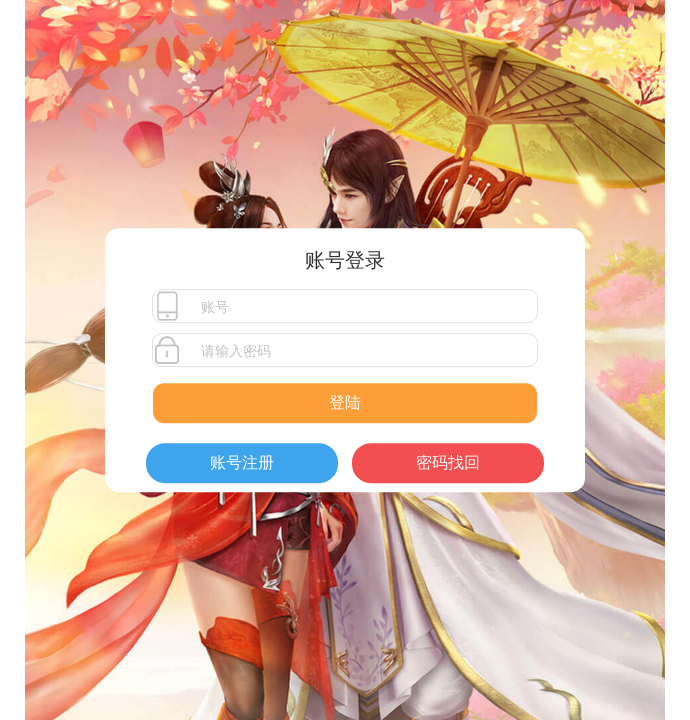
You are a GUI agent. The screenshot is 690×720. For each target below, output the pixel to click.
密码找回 (448, 462)
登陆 (345, 402)
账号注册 (242, 462)
